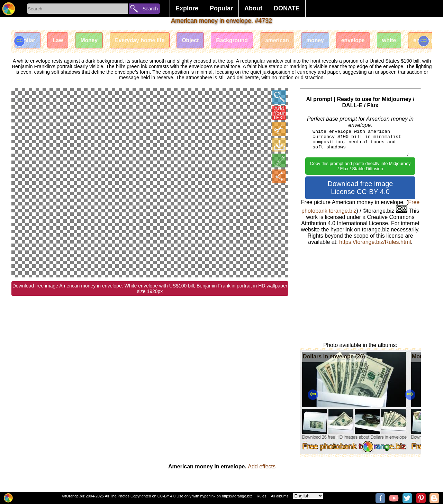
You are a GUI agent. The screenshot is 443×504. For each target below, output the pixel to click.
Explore (187, 8)
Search (150, 9)
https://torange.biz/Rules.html (375, 242)
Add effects (262, 466)
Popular (221, 8)
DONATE (287, 8)
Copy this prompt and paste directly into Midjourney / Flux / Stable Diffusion (360, 166)
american (284, 41)
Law (59, 41)
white (399, 41)
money (323, 41)
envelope (362, 41)
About (253, 8)
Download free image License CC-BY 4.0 (360, 188)
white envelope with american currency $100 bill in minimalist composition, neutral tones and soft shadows (360, 142)
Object (195, 41)
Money (91, 41)
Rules (261, 496)
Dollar (28, 41)
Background (238, 41)
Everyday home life (143, 41)
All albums (280, 496)
